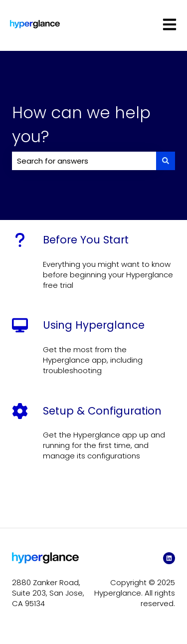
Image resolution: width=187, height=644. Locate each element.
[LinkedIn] (169, 558)
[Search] (166, 161)
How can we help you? (81, 124)
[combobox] (84, 161)
